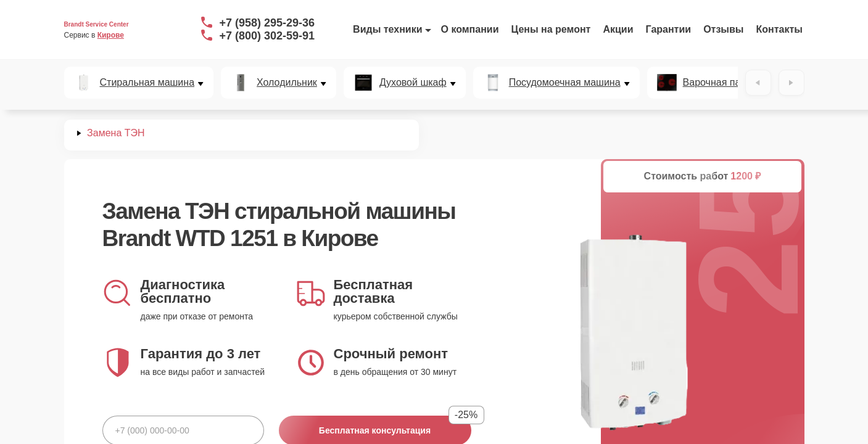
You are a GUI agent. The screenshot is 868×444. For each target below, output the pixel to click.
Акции (618, 29)
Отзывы (723, 29)
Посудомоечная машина (565, 83)
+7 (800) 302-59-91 (267, 36)
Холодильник (287, 83)
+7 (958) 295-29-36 (267, 23)
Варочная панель (723, 83)
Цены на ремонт (551, 29)
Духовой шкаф (413, 83)
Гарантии (669, 29)
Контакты (779, 29)
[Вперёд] (792, 83)
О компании (470, 29)
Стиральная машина (147, 83)
